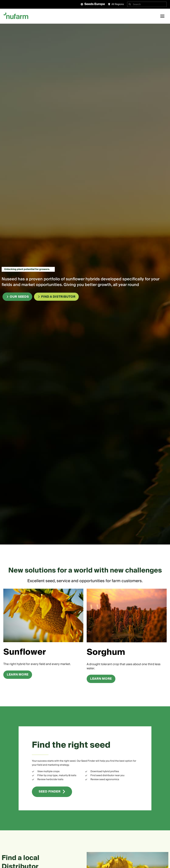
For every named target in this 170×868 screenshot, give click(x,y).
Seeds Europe (95, 4)
